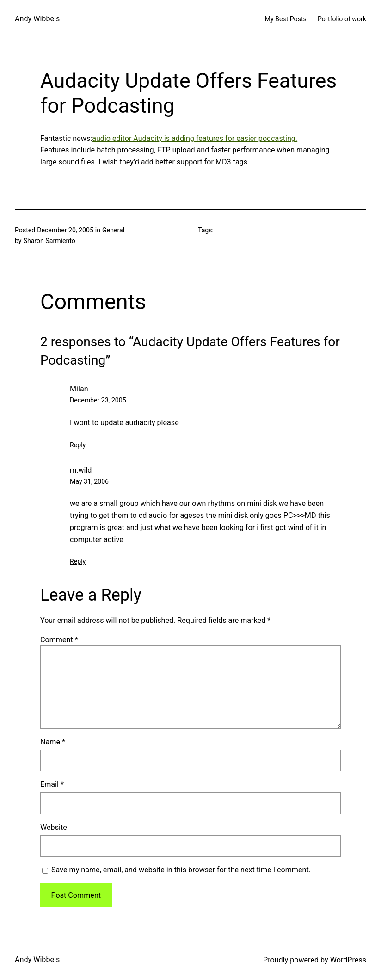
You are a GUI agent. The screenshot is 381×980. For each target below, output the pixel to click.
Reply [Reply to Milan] (78, 445)
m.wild (81, 470)
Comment (59, 640)
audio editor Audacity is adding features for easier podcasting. (195, 138)
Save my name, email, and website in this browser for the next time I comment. (181, 870)
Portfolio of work (342, 19)
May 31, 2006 (89, 481)
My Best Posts (286, 19)
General (113, 230)
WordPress (348, 960)
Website (54, 827)
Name (53, 742)
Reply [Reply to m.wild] (78, 561)
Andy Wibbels (37, 19)
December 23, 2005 (98, 400)
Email (52, 784)
